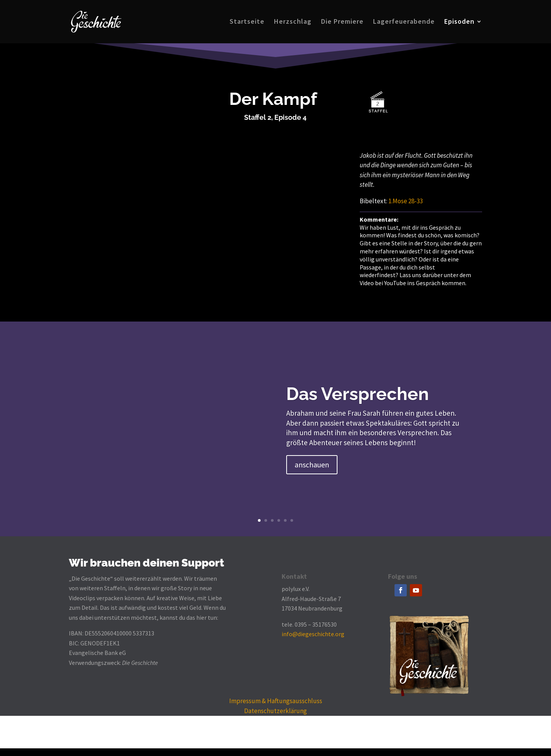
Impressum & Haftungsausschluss (276, 701)
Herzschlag (293, 23)
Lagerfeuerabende (404, 23)
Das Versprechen (358, 394)
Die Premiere (342, 23)
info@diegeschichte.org (313, 634)
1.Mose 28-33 (406, 201)
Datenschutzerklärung (275, 711)
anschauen (312, 465)
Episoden (459, 23)
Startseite (247, 23)
